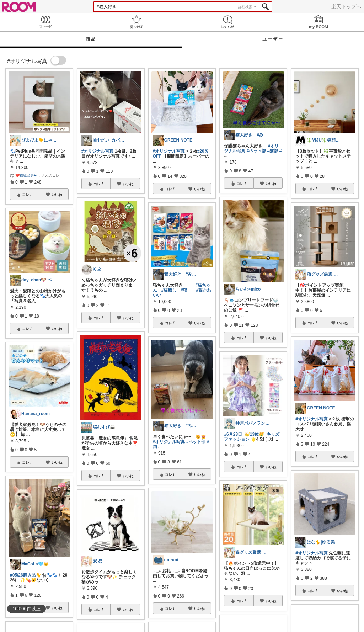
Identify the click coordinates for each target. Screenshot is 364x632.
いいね (57, 195)
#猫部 (273, 151)
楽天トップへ (346, 6)
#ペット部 (196, 442)
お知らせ (227, 22)
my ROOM (318, 22)
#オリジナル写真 (98, 151)
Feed (45, 22)
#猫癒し (169, 290)
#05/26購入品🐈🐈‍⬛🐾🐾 (34, 575)
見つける (136, 22)
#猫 (184, 290)
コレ (27, 195)
